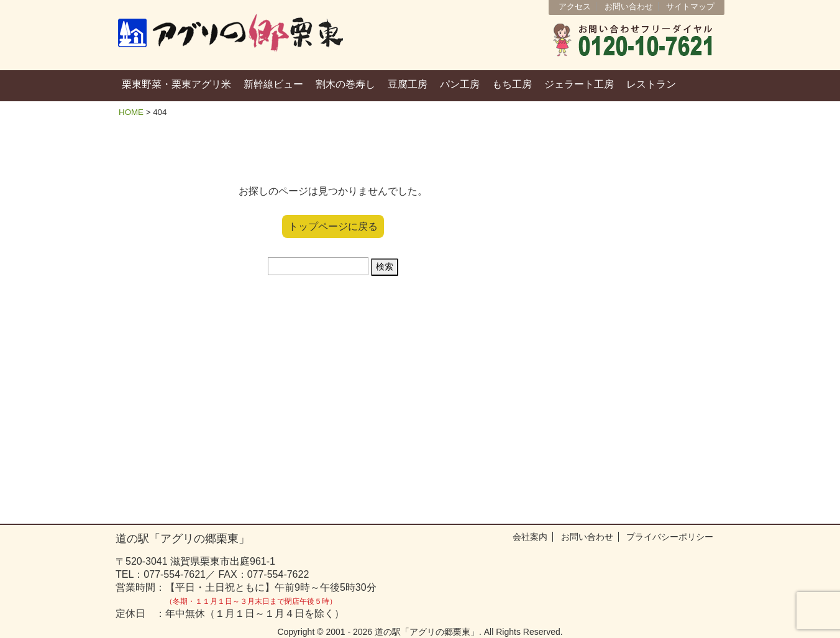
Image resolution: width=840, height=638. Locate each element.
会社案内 (530, 537)
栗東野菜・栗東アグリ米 (176, 84)
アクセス (575, 7)
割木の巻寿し (345, 84)
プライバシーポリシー (670, 537)
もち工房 (512, 84)
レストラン (651, 84)
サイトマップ (690, 7)
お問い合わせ (629, 7)
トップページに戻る (333, 226)
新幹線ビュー (273, 84)
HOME (131, 112)
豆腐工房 (408, 84)
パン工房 (460, 84)
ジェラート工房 (579, 84)
